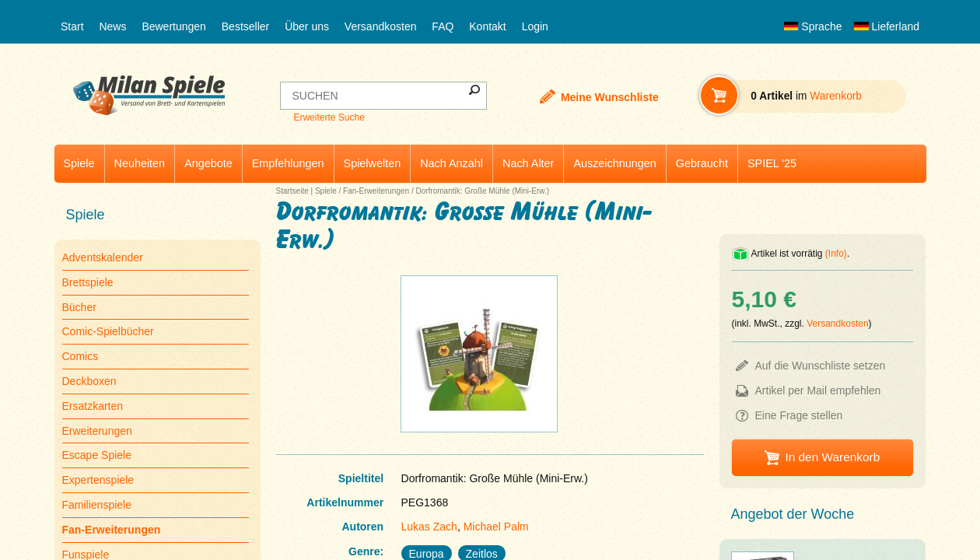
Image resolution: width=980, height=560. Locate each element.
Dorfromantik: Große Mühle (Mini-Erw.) (482, 191)
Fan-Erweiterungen (376, 191)
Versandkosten (381, 26)
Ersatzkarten (93, 406)
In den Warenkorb (832, 457)
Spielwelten (373, 163)
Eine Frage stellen (799, 415)
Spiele (79, 163)
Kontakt (487, 26)
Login (535, 26)
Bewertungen (174, 26)
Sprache (813, 26)
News (112, 26)
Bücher (79, 307)
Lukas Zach (429, 527)
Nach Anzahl (451, 163)
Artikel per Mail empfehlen (818, 390)
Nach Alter (528, 163)
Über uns (307, 26)
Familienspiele (97, 505)
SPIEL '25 (772, 163)
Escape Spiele (97, 455)
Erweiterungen (97, 431)
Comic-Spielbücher (108, 331)
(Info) (836, 254)
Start (72, 26)
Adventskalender (103, 257)
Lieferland (887, 26)
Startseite (292, 191)
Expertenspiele (98, 480)
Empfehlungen (288, 163)
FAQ (443, 26)
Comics (80, 356)
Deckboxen (89, 381)
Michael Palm (496, 527)
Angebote (208, 163)
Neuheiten (140, 163)
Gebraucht (702, 163)
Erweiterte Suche (329, 117)
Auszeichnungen (614, 163)
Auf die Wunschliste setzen (821, 366)
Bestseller (245, 26)
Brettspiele (88, 282)
